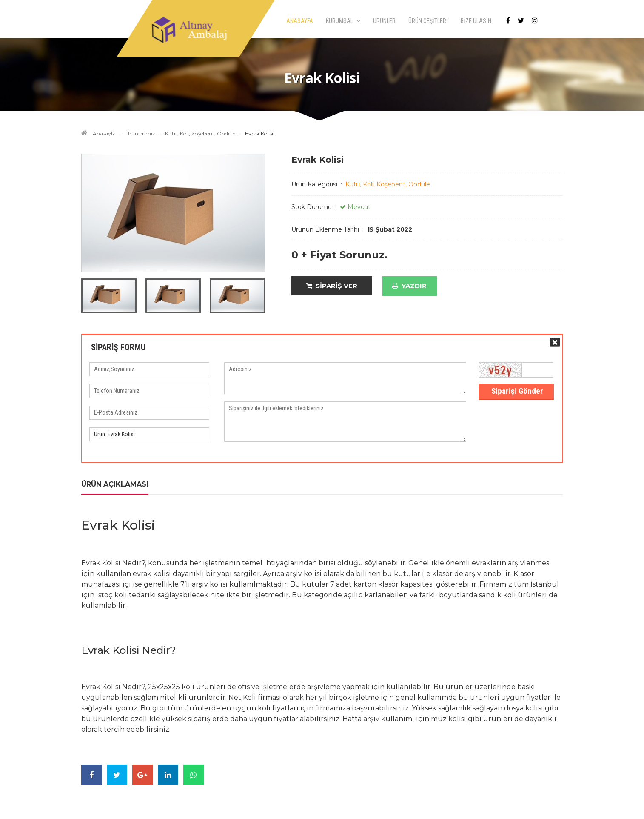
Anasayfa (104, 133)
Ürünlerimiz (140, 133)
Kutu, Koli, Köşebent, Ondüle (200, 133)
